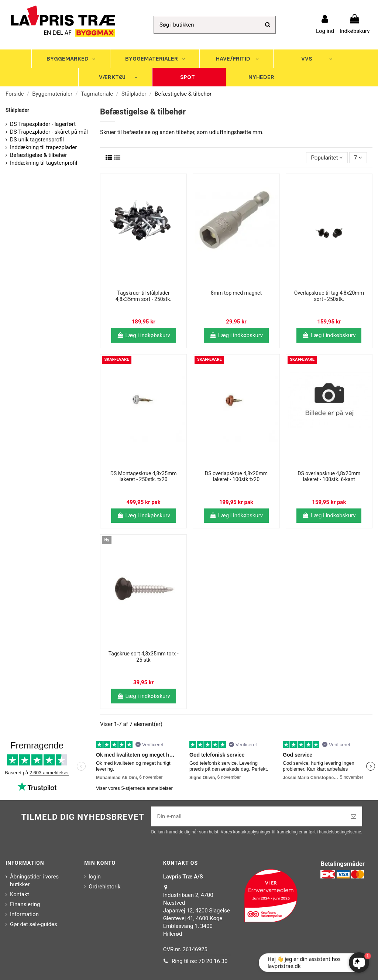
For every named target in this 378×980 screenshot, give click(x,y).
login (95, 877)
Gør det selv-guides (34, 924)
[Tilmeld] (353, 817)
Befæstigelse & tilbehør (38, 155)
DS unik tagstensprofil (37, 140)
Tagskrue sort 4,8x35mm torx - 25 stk (144, 657)
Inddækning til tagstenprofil (44, 163)
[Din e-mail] (248, 817)
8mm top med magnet (236, 293)
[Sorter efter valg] (327, 158)
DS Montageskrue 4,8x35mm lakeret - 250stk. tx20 (144, 477)
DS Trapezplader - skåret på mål (49, 132)
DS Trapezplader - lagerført (43, 124)
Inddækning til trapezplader (43, 147)
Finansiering (25, 904)
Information (24, 914)
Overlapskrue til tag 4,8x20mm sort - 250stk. (329, 296)
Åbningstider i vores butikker (34, 880)
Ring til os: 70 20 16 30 (200, 961)
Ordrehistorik (104, 887)
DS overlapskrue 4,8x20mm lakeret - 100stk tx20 (236, 477)
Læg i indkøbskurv (144, 335)
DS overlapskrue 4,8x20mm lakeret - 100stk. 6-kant (329, 477)
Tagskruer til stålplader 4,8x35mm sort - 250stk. (143, 296)
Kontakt (20, 894)
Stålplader (17, 110)
